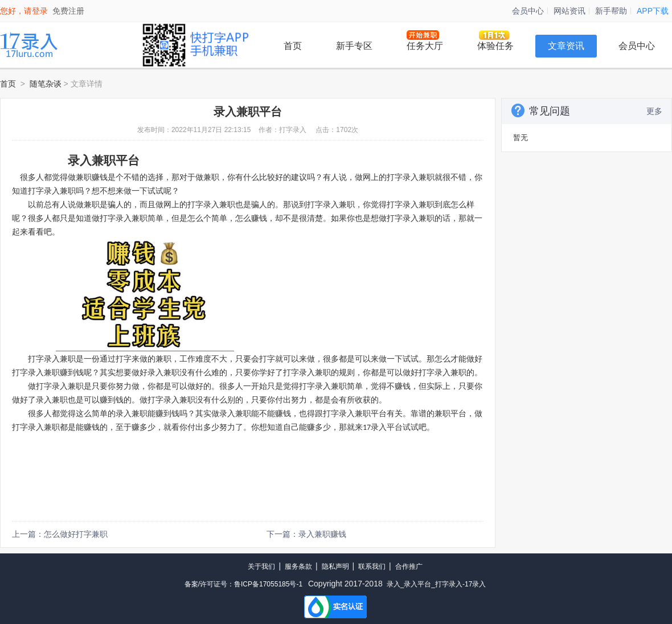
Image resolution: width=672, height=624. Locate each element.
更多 (654, 111)
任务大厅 (425, 46)
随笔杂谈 (46, 84)
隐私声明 (335, 566)
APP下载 (653, 11)
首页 (293, 46)
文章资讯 (566, 46)
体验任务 (495, 46)
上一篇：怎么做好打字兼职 (60, 534)
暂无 (521, 137)
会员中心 (528, 11)
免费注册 (68, 11)
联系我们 (372, 566)
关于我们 (261, 566)
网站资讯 (569, 11)
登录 (40, 11)
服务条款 (298, 566)
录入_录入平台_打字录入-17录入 (437, 584)
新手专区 (354, 46)
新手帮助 (611, 11)
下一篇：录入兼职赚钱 (306, 534)
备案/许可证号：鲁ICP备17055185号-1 (243, 584)
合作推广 (409, 566)
